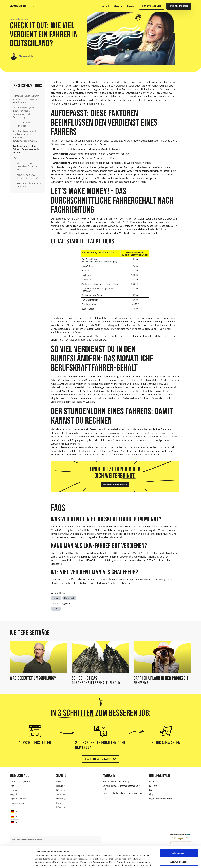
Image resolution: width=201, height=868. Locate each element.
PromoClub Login (18, 803)
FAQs (15, 158)
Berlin (59, 803)
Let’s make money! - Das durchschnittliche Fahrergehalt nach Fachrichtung (24, 112)
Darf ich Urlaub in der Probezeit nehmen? (123, 793)
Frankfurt (61, 786)
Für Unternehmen (152, 6)
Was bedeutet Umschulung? (117, 782)
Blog (151, 794)
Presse (152, 790)
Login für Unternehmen (161, 799)
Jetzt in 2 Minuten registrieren (101, 759)
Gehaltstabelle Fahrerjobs (24, 124)
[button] (15, 811)
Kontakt (14, 790)
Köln (58, 782)
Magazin (14, 794)
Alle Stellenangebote (20, 782)
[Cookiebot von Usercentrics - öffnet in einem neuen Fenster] (17, 863)
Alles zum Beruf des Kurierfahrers (88, 340)
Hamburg (61, 799)
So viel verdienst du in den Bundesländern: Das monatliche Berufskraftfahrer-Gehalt (25, 136)
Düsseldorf (62, 790)
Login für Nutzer (18, 799)
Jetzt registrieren (179, 6)
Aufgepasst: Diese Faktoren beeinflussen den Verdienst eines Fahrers (26, 99)
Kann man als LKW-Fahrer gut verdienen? (28, 176)
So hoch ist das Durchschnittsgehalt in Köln (122, 787)
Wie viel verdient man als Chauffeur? (29, 185)
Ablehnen (179, 850)
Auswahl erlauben (179, 842)
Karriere (153, 786)
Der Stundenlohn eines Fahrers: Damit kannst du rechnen (26, 149)
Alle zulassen (179, 833)
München (61, 807)
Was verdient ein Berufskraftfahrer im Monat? (27, 166)
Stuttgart (61, 794)
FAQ (12, 786)
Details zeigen (142, 863)
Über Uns (154, 782)
